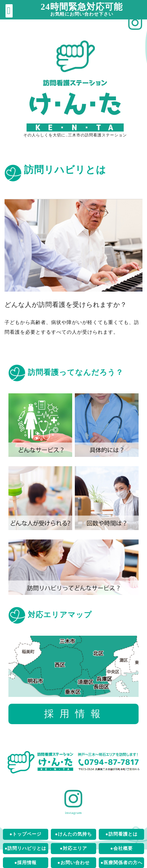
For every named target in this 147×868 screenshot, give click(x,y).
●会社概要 (122, 848)
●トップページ (25, 834)
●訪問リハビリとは (25, 848)
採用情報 (75, 714)
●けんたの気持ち (73, 834)
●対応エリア (73, 848)
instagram (73, 813)
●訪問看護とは (122, 834)
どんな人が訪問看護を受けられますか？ (66, 305)
